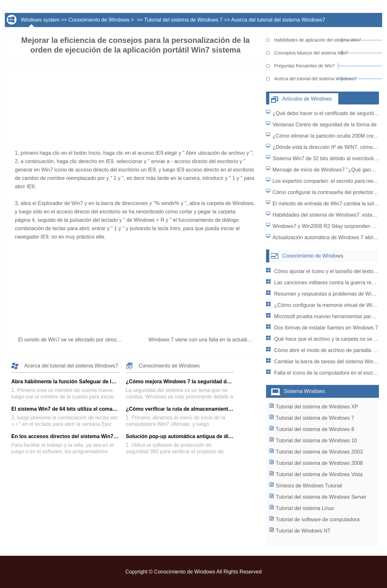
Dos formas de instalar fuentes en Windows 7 (326, 328)
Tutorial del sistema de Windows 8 (315, 429)
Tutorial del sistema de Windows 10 (316, 441)
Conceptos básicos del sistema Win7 (308, 53)
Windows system (40, 20)
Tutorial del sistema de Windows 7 (183, 20)
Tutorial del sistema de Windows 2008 (319, 463)
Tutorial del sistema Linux (305, 508)
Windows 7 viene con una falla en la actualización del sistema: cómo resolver (237, 340)
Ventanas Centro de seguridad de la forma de (325, 125)
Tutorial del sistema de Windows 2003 (319, 452)
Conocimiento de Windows (99, 20)
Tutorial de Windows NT (303, 531)
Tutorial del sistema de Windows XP (317, 407)
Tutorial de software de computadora (318, 519)
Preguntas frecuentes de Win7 (304, 66)
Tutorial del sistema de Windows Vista (319, 474)
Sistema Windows (304, 391)
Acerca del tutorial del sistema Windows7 (278, 20)
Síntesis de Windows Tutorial (309, 486)
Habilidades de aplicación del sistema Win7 (308, 40)
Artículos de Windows (307, 99)
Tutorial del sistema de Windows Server (321, 497)
